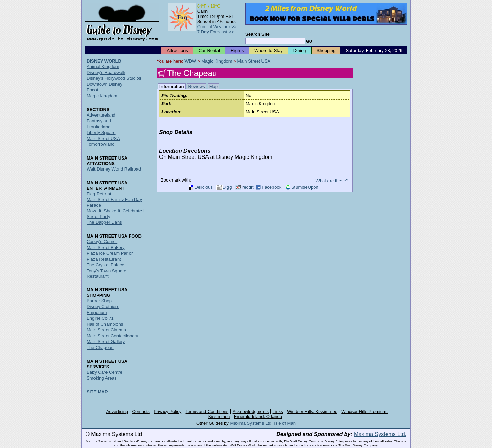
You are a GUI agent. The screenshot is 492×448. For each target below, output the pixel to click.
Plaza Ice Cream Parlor (110, 253)
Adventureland (101, 115)
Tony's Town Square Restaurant (107, 274)
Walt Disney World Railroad (114, 169)
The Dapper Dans (104, 222)
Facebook (272, 187)
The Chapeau (100, 347)
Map (214, 86)
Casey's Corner (102, 242)
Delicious (204, 187)
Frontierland (98, 127)
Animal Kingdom (103, 67)
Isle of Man (285, 423)
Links (278, 411)
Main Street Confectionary (112, 336)
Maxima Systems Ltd (251, 423)
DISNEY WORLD (104, 61)
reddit (248, 187)
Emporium (97, 312)
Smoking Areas (102, 378)
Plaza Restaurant (104, 259)
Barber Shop (99, 301)
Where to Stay (268, 50)
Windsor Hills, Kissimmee (312, 411)
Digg (227, 187)
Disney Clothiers (103, 307)
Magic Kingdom (217, 61)
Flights (237, 50)
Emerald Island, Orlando (258, 417)
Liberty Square (101, 133)
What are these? (332, 181)
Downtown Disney (104, 84)
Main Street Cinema (106, 330)
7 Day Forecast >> (216, 32)
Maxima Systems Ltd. (380, 434)
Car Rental (209, 50)
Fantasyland (99, 121)
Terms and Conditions (207, 411)
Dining (300, 50)
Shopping (326, 50)
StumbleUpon (305, 187)
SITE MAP (97, 392)
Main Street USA (254, 61)
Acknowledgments (251, 411)
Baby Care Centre (104, 372)
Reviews (197, 86)
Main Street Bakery (106, 247)
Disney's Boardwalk (106, 72)
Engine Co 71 (100, 318)
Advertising (117, 411)
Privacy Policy (167, 411)
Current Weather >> (217, 27)
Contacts (141, 411)
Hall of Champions (105, 324)
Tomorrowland (101, 144)
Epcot (92, 90)
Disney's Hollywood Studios (114, 78)
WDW (190, 61)
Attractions (177, 50)
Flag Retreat (99, 194)
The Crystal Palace (105, 265)
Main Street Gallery (106, 342)
